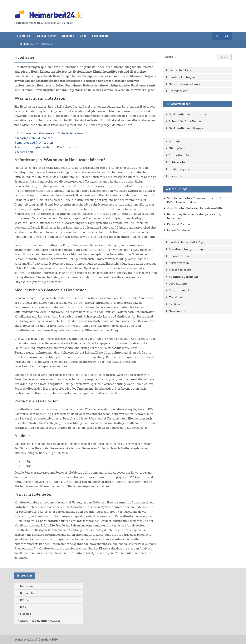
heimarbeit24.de (25, 640)
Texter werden (179, 263)
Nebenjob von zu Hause (185, 84)
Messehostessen (180, 270)
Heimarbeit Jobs (180, 70)
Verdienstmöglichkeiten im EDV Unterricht (48, 147)
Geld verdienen (47, 36)
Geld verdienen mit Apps (186, 128)
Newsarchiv (177, 311)
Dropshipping (178, 284)
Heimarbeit (24, 36)
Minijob (174, 141)
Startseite (27, 44)
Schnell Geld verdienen (185, 121)
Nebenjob (68, 36)
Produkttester (101, 36)
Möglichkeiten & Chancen (35, 138)
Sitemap (26, 614)
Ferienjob (175, 176)
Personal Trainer (179, 224)
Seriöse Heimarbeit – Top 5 (187, 242)
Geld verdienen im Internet (187, 114)
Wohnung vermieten (183, 277)
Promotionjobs (179, 155)
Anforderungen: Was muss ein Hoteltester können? (52, 133)
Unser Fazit (25, 152)
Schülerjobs (177, 162)
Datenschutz (29, 593)
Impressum (28, 586)
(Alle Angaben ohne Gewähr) (40, 621)
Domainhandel (179, 290)
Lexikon (174, 304)
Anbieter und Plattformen (35, 143)
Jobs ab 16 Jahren (178, 230)
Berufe (24, 600)
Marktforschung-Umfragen (187, 249)
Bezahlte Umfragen (182, 77)
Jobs (83, 36)
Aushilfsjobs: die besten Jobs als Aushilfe (195, 208)
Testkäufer (176, 297)
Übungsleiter (178, 148)
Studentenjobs (179, 169)
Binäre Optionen (180, 256)
